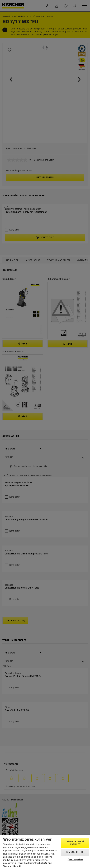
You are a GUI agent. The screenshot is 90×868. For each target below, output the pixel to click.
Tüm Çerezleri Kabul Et (75, 843)
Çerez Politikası (26, 863)
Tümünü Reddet (75, 852)
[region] (45, 851)
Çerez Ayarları (75, 860)
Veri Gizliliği (41, 863)
